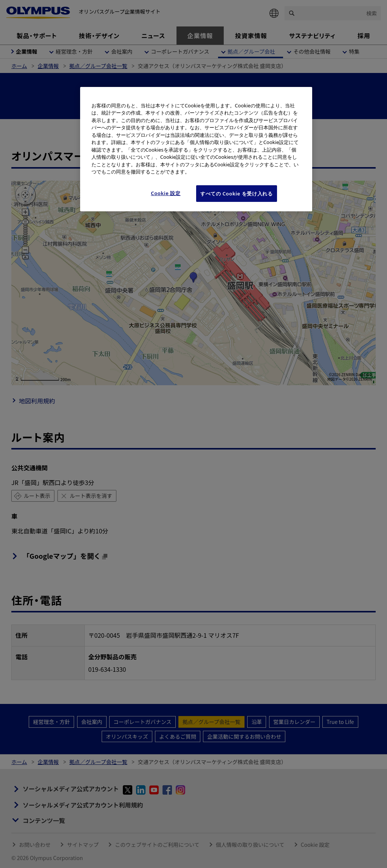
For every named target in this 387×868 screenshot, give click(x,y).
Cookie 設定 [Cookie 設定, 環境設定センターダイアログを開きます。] (166, 193)
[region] (196, 149)
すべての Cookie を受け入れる (237, 194)
